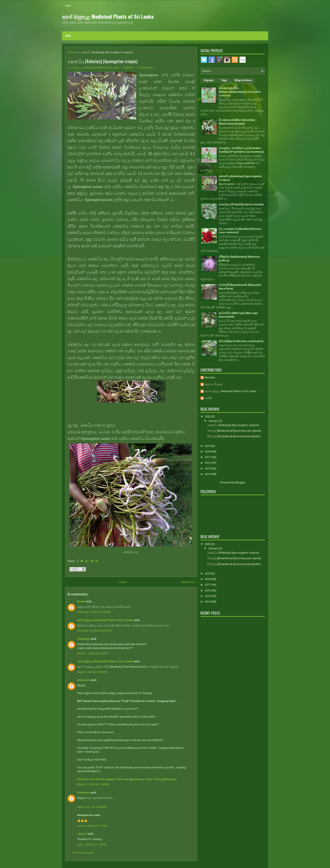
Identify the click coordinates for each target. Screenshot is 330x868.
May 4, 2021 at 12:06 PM (92, 807)
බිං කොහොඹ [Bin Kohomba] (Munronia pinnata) (237, 122)
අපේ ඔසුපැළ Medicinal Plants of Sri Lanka (108, 16)
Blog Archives (243, 80)
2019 (208, 446)
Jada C (82, 834)
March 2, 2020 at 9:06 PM (92, 672)
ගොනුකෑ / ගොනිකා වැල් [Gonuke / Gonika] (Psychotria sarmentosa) (241, 150)
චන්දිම (209, 398)
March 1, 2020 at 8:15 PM (92, 653)
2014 (208, 474)
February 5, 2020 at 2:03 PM (94, 612)
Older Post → (189, 582)
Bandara (210, 377)
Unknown (83, 639)
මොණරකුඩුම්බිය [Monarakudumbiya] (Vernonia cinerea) (240, 92)
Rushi (81, 601)
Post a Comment (83, 853)
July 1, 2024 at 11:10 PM (92, 844)
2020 (208, 416)
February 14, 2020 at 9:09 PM (95, 631)
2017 (208, 457)
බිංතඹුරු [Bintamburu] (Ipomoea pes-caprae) (234, 431)
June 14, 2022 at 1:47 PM (92, 826)
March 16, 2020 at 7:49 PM (93, 784)
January (213, 421)
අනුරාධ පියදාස (214, 384)
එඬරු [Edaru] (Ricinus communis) (241, 341)
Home (68, 6)
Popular (209, 80)
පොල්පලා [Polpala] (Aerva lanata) (241, 204)
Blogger (240, 482)
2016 (208, 463)
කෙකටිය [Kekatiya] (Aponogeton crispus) (102, 61)
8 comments (145, 68)
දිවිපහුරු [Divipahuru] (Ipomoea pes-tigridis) (234, 436)
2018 (208, 452)
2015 (208, 468)
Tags (224, 80)
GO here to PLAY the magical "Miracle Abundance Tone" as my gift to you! (127, 779)
